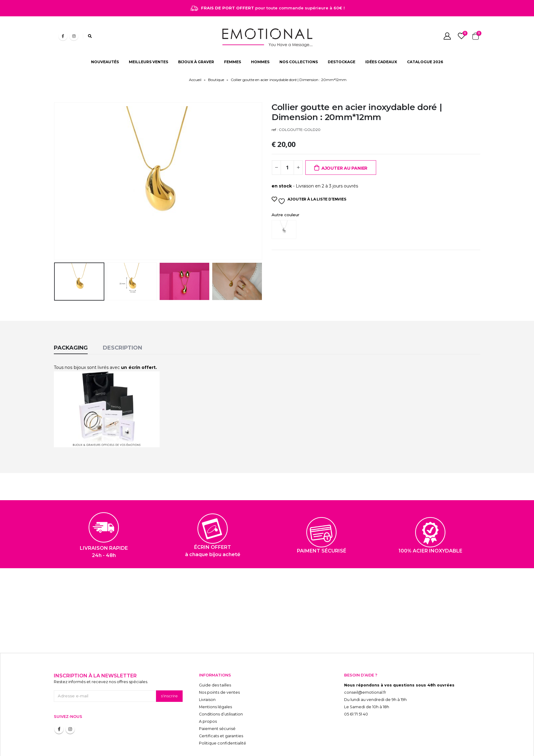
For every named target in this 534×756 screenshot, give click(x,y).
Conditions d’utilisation (221, 694)
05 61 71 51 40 (356, 694)
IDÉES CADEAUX (381, 62)
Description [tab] (122, 327)
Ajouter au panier (344, 168)
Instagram (70, 709)
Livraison (207, 679)
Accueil (195, 80)
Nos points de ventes (219, 672)
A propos (208, 701)
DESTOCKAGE (342, 62)
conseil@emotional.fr (365, 672)
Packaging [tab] (71, 327)
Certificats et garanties (221, 716)
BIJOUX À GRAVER (196, 62)
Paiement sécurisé (217, 708)
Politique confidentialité (223, 723)
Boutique (216, 80)
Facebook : (59, 709)
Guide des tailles (215, 665)
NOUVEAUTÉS (105, 62)
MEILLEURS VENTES (148, 62)
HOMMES (260, 62)
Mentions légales (215, 687)
